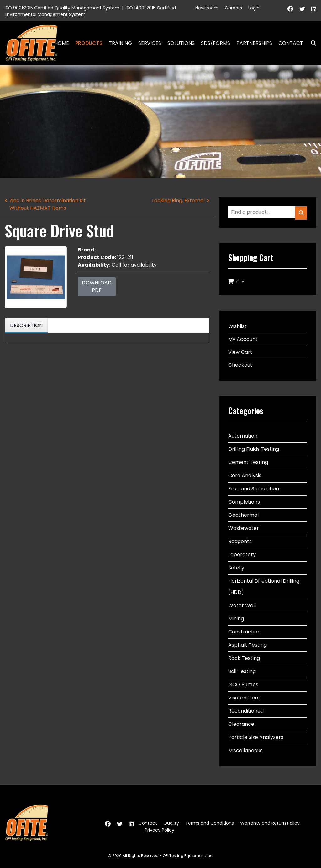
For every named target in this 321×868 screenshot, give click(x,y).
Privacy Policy (160, 830)
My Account (243, 339)
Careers (233, 8)
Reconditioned (246, 711)
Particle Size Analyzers (256, 737)
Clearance (241, 724)
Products (89, 43)
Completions (244, 502)
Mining (236, 619)
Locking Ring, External (178, 200)
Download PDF (97, 286)
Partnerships (254, 43)
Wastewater (244, 528)
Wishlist (237, 326)
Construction (244, 632)
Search (311, 43)
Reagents (240, 541)
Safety (236, 568)
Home (62, 43)
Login (254, 8)
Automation (243, 436)
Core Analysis (245, 475)
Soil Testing (242, 671)
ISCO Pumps (243, 685)
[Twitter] (302, 9)
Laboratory (242, 555)
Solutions (181, 43)
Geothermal (243, 515)
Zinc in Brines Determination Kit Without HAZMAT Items (48, 204)
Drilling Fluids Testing (254, 449)
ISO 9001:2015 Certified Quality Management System (62, 8)
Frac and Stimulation (254, 489)
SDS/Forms (216, 43)
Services (150, 43)
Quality (171, 823)
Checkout (240, 365)
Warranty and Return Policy (270, 823)
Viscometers (244, 698)
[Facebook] (290, 9)
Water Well (242, 605)
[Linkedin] (314, 9)
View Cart (240, 352)
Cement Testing (248, 462)
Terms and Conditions (210, 823)
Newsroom (207, 8)
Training (120, 43)
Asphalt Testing (247, 645)
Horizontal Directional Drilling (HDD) (264, 587)
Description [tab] (26, 325)
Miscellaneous (245, 750)
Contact (291, 43)
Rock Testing (244, 658)
